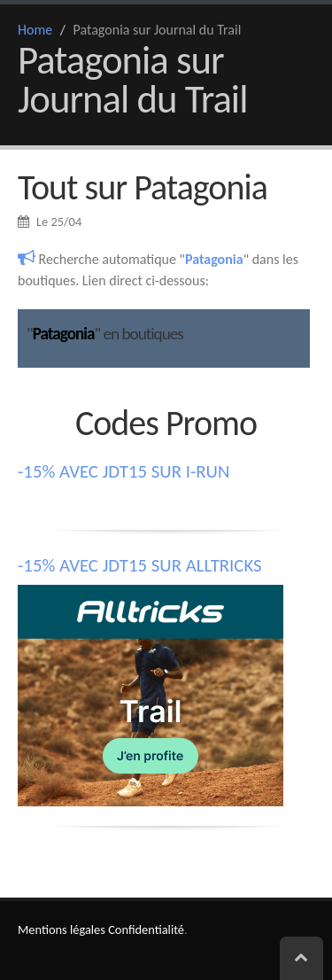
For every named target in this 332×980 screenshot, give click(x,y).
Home (35, 30)
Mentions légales (62, 929)
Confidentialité (146, 929)
